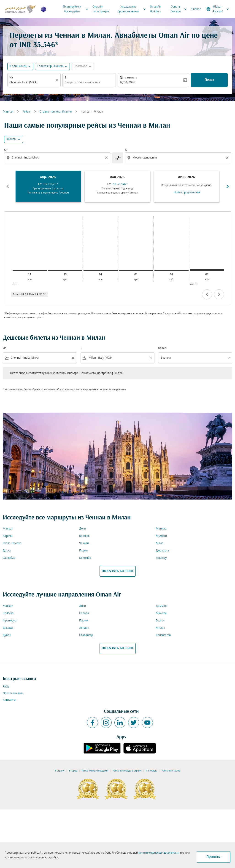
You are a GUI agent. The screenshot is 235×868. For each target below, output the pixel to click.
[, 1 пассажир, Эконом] (50, 66)
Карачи (8, 536)
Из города (151, 771)
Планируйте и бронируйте (77, 9)
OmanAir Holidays (155, 9)
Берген (160, 621)
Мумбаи (161, 536)
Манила (161, 529)
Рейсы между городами (95, 771)
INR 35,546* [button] (39, 45)
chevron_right (219, 294)
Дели (82, 529)
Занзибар (9, 558)
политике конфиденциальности (159, 853)
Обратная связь (13, 693)
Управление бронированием (133, 9)
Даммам (162, 606)
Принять (213, 857)
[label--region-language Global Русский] (218, 9)
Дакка (7, 551)
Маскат (8, 529)
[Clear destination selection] (228, 158)
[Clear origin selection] (107, 158)
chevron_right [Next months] (227, 186)
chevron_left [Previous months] (8, 186)
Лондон (84, 628)
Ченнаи (84, 543)
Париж (84, 621)
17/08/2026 (127, 82)
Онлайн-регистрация (101, 9)
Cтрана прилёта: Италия (56, 112)
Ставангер (86, 635)
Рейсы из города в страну (127, 771)
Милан (160, 628)
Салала (84, 613)
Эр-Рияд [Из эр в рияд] (8, 613)
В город (73, 771)
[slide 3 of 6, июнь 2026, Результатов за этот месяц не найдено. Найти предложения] (187, 186)
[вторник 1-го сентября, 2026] (207, 270)
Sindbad (196, 9)
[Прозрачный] (57, 80)
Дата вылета (128, 78)
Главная (8, 112)
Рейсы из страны (171, 771)
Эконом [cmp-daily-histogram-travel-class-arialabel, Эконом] (11, 139)
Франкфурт (10, 621)
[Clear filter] (73, 358)
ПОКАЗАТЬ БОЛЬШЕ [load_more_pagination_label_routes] (118, 571)
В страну (59, 771)
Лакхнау (161, 558)
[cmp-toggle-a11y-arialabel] (118, 158)
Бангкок (84, 536)
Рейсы (26, 112)
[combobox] (32, 82)
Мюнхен (161, 613)
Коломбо (85, 558)
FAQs (6, 687)
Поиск (209, 80)
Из (11, 78)
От (6, 150)
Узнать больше (180, 9)
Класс (162, 348)
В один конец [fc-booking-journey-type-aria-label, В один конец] (18, 66)
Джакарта (162, 551)
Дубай (7, 635)
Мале (159, 543)
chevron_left (207, 294)
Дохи (82, 606)
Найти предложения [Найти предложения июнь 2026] (187, 192)
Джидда (8, 628)
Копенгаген (163, 635)
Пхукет (84, 551)
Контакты (9, 700)
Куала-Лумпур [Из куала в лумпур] (12, 543)
